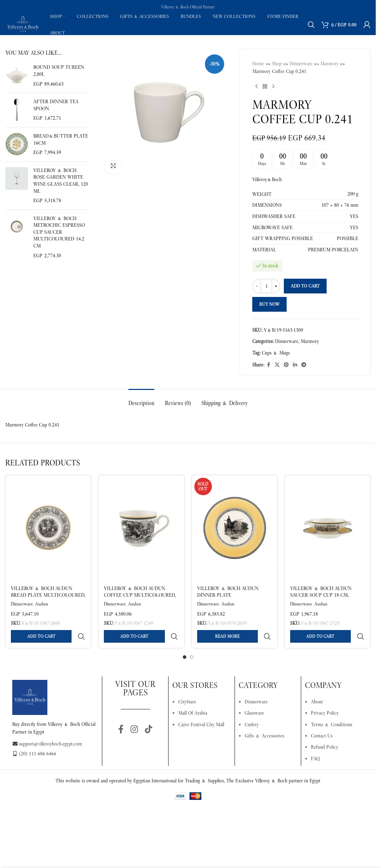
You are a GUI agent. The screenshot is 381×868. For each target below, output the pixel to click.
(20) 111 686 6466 (34, 737)
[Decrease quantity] (257, 286)
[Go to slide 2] (192, 640)
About (317, 685)
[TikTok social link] (149, 713)
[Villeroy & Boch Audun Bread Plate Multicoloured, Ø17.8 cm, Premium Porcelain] (48, 528)
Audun (42, 604)
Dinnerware (301, 64)
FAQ (315, 742)
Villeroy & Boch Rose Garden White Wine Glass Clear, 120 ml (61, 181)
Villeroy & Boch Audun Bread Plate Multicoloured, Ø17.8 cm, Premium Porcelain (48, 595)
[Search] (311, 25)
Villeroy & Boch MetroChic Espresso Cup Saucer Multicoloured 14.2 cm (59, 232)
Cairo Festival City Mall (201, 708)
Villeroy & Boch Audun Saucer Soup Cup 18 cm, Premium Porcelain (321, 595)
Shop (277, 64)
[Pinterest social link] (286, 365)
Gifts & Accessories (264, 719)
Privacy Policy (325, 696)
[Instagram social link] (134, 713)
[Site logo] (23, 24)
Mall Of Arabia (193, 696)
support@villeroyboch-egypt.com (47, 727)
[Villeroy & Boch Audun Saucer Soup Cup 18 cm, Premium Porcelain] (327, 528)
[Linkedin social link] (295, 365)
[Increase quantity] (276, 286)
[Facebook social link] (268, 365)
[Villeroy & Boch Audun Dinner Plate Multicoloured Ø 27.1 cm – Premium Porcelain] (235, 528)
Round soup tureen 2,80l (59, 71)
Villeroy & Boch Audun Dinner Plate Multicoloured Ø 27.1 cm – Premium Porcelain (231, 599)
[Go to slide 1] (185, 640)
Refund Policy (325, 730)
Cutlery (252, 708)
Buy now (269, 304)
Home (258, 64)
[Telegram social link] (304, 365)
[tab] (141, 400)
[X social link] (277, 365)
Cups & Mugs (276, 353)
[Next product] (273, 87)
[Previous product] (256, 87)
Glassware (254, 696)
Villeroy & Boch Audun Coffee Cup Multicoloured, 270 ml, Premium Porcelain (140, 595)
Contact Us (322, 719)
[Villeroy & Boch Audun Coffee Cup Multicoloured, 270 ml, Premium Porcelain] (141, 528)
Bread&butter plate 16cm (61, 139)
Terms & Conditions (332, 708)
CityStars (187, 685)
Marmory (329, 64)
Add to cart (305, 286)
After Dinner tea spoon (56, 105)
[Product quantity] (266, 286)
